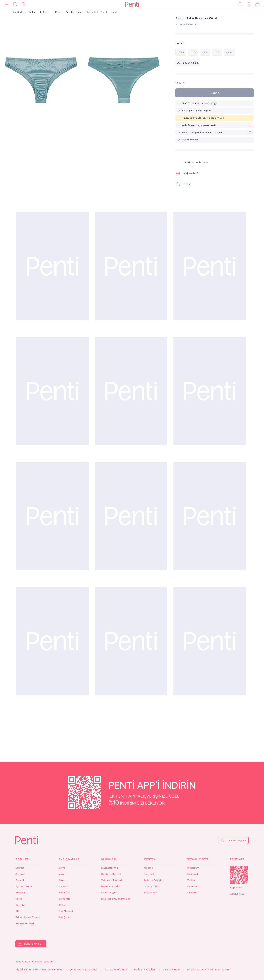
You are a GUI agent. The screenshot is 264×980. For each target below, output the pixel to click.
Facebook (193, 874)
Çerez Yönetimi (171, 969)
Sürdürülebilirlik (111, 874)
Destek (150, 859)
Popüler (22, 859)
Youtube (192, 886)
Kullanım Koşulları (145, 969)
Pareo (62, 880)
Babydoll (21, 905)
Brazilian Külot (74, 12)
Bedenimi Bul (188, 63)
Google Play (237, 894)
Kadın (32, 12)
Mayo (61, 874)
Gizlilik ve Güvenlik (116, 969)
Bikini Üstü (65, 893)
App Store (236, 888)
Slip (18, 911)
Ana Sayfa (18, 12)
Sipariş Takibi (152, 886)
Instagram (193, 868)
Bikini (62, 868)
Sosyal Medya (198, 859)
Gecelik (20, 880)
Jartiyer (20, 874)
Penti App (237, 859)
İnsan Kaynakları (111, 886)
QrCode (239, 875)
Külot (57, 12)
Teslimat (149, 874)
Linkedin (192, 893)
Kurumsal (109, 859)
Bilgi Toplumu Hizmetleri (116, 899)
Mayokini (64, 886)
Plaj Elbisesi (66, 911)
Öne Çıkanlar (69, 859)
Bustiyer (20, 893)
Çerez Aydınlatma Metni (84, 969)
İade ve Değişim (154, 880)
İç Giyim (45, 12)
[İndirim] (24, 4)
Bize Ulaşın (151, 893)
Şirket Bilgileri (110, 893)
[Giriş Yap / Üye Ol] (249, 4)
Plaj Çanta (64, 917)
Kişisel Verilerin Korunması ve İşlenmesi (39, 969)
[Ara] (15, 4)
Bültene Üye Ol (33, 944)
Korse (19, 899)
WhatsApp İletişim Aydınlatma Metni (209, 969)
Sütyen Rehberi (25, 923)
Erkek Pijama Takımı (28, 917)
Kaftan (62, 905)
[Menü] (7, 4)
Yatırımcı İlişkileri (112, 880)
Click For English (236, 841)
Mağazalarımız (110, 868)
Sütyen (20, 868)
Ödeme (148, 868)
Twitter (191, 880)
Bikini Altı (64, 899)
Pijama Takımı (24, 886)
